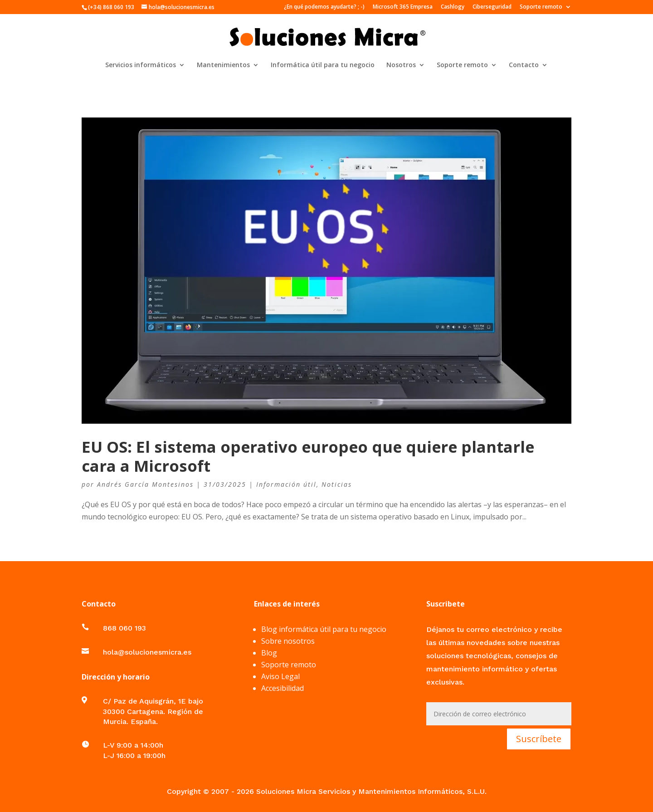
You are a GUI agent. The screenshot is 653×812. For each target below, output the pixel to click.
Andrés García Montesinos (145, 484)
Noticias (337, 484)
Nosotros (401, 65)
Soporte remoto (541, 7)
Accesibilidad (283, 688)
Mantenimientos (223, 65)
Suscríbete (539, 739)
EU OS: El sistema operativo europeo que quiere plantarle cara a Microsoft (308, 456)
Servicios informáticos (141, 65)
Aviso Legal (280, 676)
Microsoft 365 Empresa (403, 7)
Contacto (524, 65)
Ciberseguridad (492, 7)
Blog (269, 653)
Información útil (286, 484)
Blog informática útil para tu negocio (324, 629)
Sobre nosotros (288, 641)
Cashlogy (453, 7)
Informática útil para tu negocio (323, 65)
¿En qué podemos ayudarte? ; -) (324, 7)
